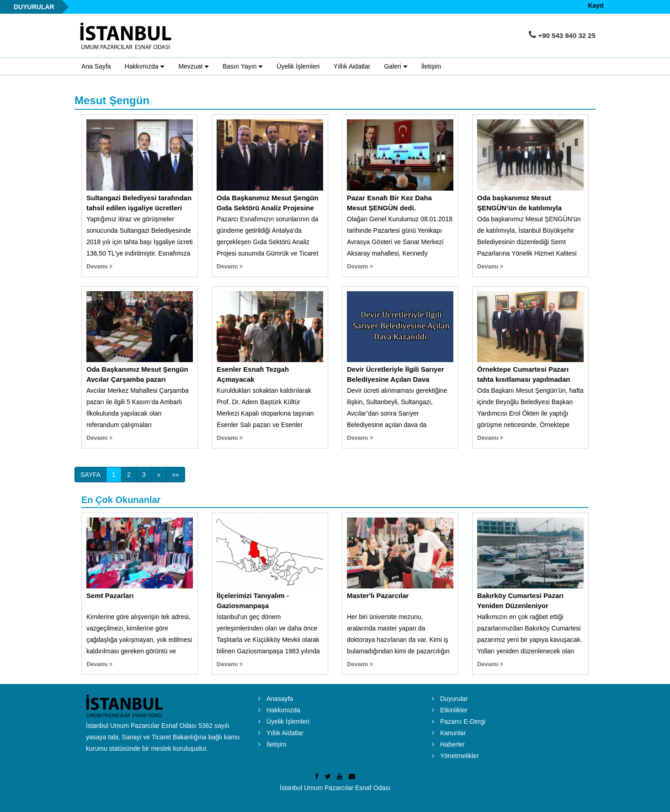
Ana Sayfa (96, 66)
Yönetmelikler (460, 756)
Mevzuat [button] (194, 67)
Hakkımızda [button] (145, 67)
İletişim (431, 66)
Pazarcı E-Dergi (463, 721)
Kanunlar (453, 733)
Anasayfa (280, 699)
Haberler (452, 744)
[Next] (159, 475)
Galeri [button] (396, 67)
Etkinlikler (454, 710)
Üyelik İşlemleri (298, 66)
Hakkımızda (283, 710)
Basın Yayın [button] (243, 67)
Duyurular (454, 699)
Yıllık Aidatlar (352, 66)
